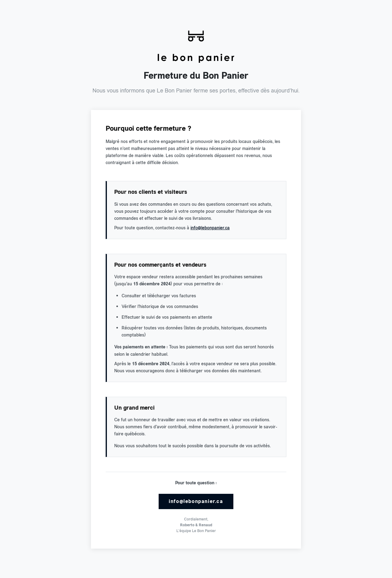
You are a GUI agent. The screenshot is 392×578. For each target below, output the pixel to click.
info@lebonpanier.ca (210, 228)
